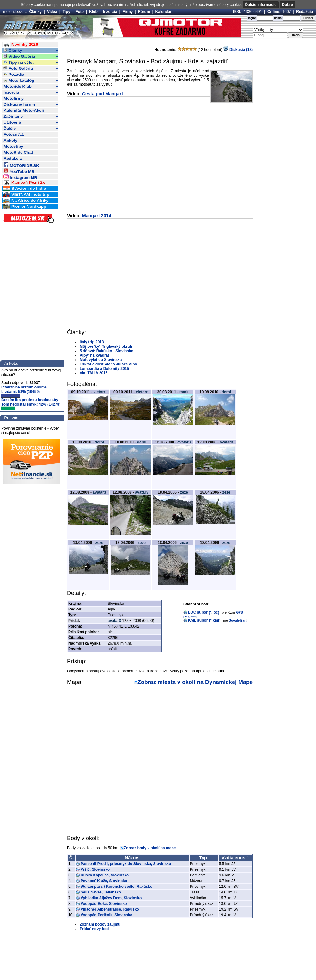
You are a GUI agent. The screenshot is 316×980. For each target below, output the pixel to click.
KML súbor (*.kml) (204, 620)
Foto (80, 12)
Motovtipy (13, 146)
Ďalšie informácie (261, 5)
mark (184, 392)
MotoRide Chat (18, 152)
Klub (93, 12)
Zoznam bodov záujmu (100, 924)
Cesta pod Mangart (103, 94)
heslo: (278, 18)
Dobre (287, 5)
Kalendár (164, 12)
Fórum (144, 12)
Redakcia (304, 12)
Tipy (66, 12)
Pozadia (14, 74)
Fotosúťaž (14, 134)
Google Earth (239, 620)
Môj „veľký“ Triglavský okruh (106, 346)
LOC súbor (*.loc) (204, 612)
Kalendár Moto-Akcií (24, 110)
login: (252, 18)
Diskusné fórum (31, 105)
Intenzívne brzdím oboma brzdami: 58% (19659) (24, 391)
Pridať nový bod (94, 929)
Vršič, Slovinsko (95, 869)
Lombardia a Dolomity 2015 (104, 369)
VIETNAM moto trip (26, 195)
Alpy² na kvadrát (94, 355)
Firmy (128, 12)
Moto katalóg (31, 81)
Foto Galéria (31, 69)
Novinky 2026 (21, 45)
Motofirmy (14, 98)
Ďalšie (31, 129)
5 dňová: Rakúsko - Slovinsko (106, 351)
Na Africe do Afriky (26, 201)
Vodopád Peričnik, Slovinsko (106, 915)
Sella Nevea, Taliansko (101, 892)
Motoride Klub (31, 87)
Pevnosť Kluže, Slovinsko (104, 881)
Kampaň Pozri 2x (24, 183)
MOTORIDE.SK (21, 165)
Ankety (10, 140)
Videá (52, 12)
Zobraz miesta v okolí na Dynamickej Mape (195, 682)
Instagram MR (20, 177)
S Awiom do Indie (25, 189)
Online (273, 12)
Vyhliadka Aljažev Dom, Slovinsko (111, 898)
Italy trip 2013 (92, 342)
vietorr (99, 392)
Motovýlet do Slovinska (101, 360)
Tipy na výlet (31, 63)
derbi (226, 392)
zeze (184, 492)
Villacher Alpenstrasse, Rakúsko (110, 909)
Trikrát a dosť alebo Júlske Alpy (108, 364)
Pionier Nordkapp (25, 207)
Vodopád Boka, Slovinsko (104, 904)
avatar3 (184, 442)
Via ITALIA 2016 (94, 373)
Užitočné (31, 123)
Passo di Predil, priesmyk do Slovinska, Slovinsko (126, 864)
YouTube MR (19, 171)
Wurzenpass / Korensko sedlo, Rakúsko (116, 887)
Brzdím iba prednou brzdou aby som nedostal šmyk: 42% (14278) (31, 404)
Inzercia (110, 12)
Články (36, 12)
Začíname (31, 117)
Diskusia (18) (238, 50)
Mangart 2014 (97, 216)
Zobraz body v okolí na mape (150, 848)
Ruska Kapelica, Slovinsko (105, 875)
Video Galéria (31, 57)
